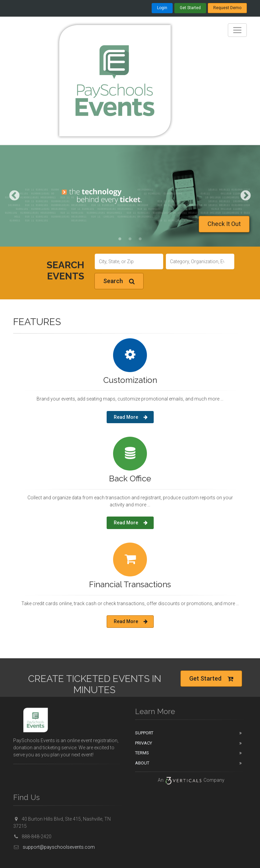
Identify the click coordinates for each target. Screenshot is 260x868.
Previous (14, 196)
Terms (142, 753)
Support (144, 733)
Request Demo (227, 8)
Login (162, 8)
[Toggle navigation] (237, 30)
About (142, 763)
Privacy (144, 743)
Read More (131, 417)
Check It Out (224, 224)
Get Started (190, 8)
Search (119, 281)
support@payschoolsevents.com (54, 847)
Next (246, 196)
